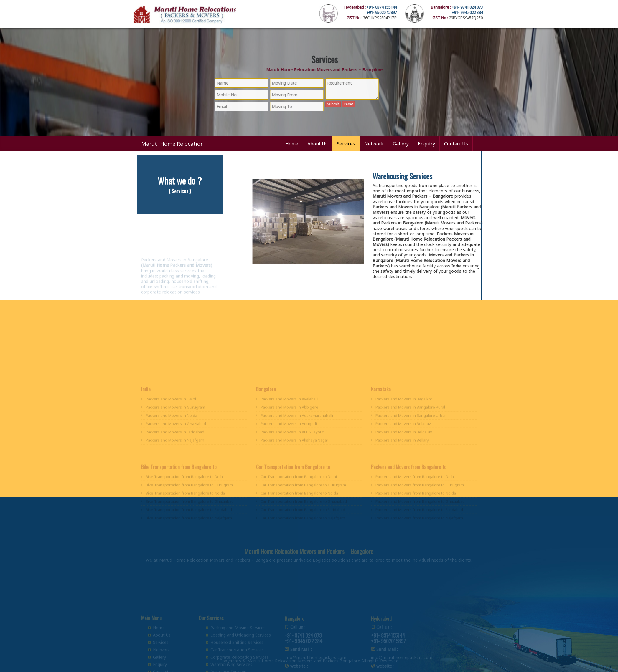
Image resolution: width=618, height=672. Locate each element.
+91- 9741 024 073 (498, 7)
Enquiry (426, 144)
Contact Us (456, 144)
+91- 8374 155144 (412, 7)
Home (292, 144)
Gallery (401, 144)
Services (346, 144)
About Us (318, 144)
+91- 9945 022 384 (498, 12)
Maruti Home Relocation (172, 144)
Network (374, 144)
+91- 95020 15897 (412, 12)
